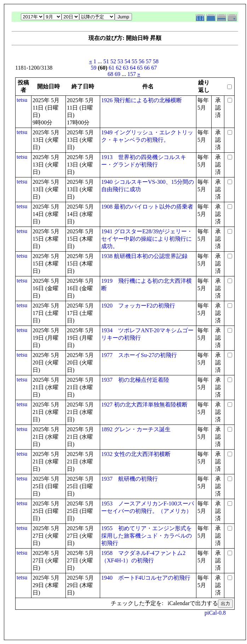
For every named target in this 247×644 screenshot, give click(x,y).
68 (110, 74)
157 (132, 74)
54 (127, 61)
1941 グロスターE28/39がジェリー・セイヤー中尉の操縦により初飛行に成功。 (147, 239)
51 (106, 61)
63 (126, 68)
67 (154, 68)
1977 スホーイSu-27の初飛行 (139, 355)
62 (119, 68)
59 (94, 68)
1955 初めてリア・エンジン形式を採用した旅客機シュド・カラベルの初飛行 (147, 536)
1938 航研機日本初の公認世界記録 (144, 256)
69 (117, 74)
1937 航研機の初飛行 (130, 479)
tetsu (22, 100)
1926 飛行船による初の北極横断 (142, 100)
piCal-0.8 (215, 613)
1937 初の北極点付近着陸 (135, 380)
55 (134, 61)
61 (111, 68)
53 (120, 61)
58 (156, 61)
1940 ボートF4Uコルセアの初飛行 (146, 578)
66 (147, 68)
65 (140, 68)
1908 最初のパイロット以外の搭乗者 (147, 207)
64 (133, 68)
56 (142, 61)
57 (149, 61)
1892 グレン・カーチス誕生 (136, 429)
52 (113, 61)
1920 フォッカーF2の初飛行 (138, 306)
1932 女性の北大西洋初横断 (136, 454)
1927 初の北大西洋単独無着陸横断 (144, 405)
